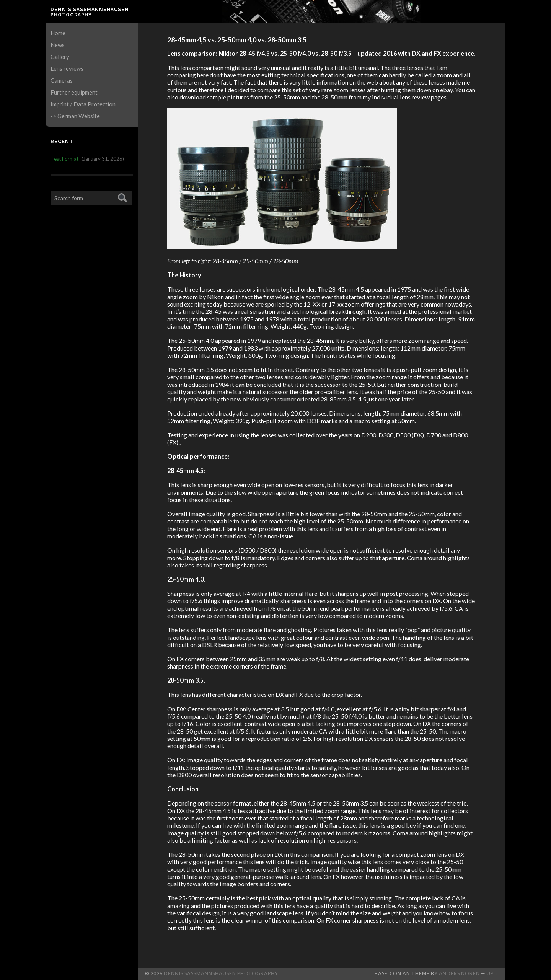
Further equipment (74, 92)
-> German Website (75, 116)
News (58, 45)
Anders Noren (459, 973)
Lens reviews (67, 68)
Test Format (64, 159)
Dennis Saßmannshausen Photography (90, 12)
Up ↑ (492, 973)
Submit (121, 197)
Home (58, 33)
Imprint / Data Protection (83, 104)
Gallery (60, 57)
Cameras (62, 80)
